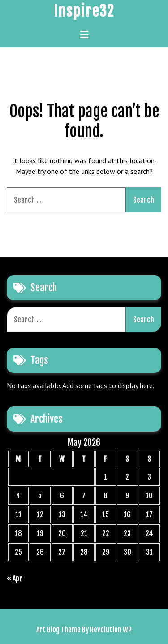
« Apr (15, 579)
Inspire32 (84, 11)
